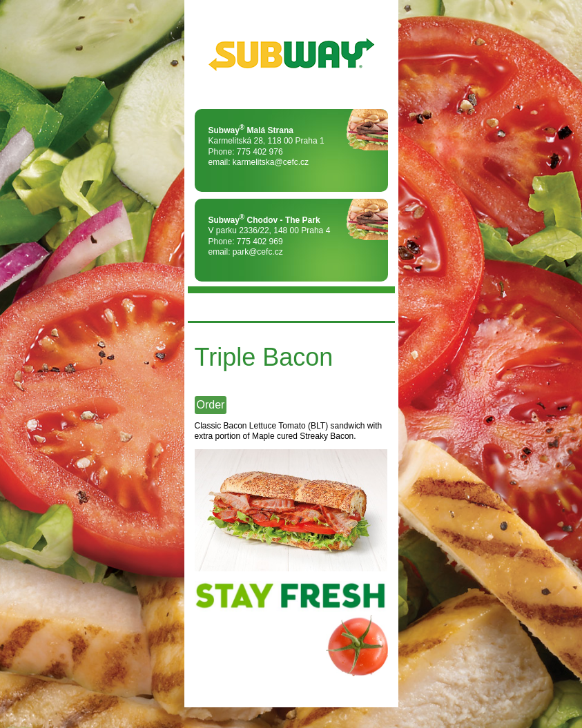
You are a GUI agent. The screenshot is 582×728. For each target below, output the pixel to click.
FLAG (378, 307)
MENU (205, 307)
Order (211, 405)
